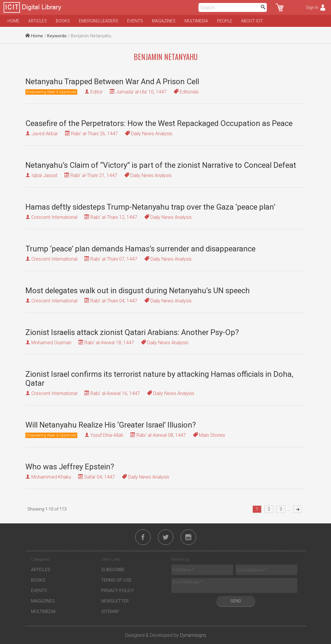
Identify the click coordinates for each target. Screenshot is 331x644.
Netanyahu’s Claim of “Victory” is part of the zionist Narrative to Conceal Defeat (161, 165)
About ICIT (252, 21)
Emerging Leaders (98, 21)
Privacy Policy (118, 591)
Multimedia (196, 21)
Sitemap (110, 611)
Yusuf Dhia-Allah (107, 435)
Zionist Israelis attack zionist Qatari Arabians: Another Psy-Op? (132, 332)
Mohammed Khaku (51, 477)
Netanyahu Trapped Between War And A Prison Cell (112, 82)
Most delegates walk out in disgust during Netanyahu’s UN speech (138, 291)
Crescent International (54, 217)
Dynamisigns (193, 635)
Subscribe (113, 570)
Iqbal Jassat (44, 175)
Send (236, 601)
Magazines (164, 21)
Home (13, 21)
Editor (97, 92)
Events (135, 21)
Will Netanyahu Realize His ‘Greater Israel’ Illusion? (111, 425)
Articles (38, 21)
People (225, 21)
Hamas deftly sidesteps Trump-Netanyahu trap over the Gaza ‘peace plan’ (150, 207)
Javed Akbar (45, 134)
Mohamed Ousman (51, 343)
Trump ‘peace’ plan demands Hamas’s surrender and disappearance (140, 249)
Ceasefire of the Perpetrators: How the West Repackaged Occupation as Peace (159, 123)
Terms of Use (116, 580)
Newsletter (115, 601)
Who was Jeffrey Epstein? (70, 467)
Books (63, 21)
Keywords (57, 36)
